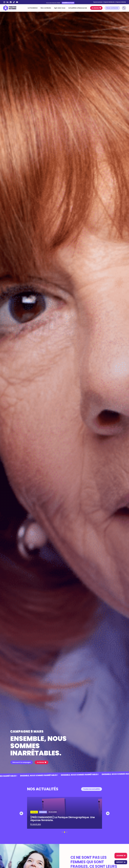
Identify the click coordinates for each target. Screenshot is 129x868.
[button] (21, 813)
